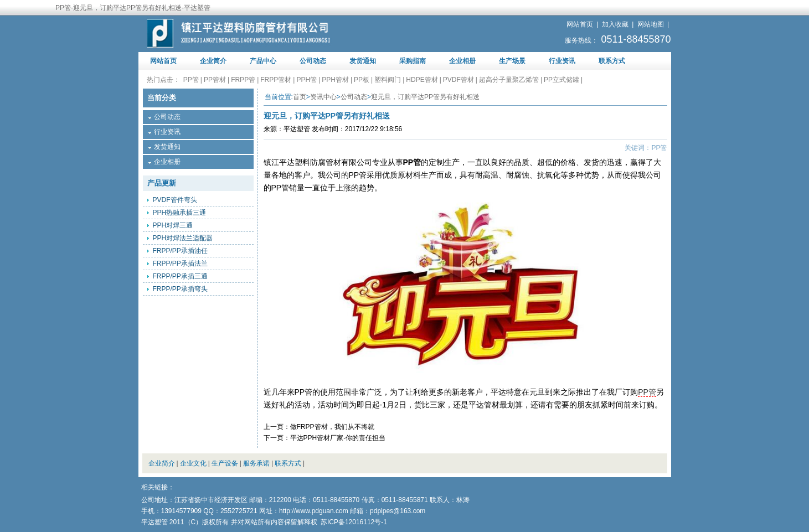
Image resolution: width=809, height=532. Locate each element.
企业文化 (193, 463)
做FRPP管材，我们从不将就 (332, 427)
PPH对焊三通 (173, 225)
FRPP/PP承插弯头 (180, 289)
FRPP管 (243, 80)
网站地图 (651, 24)
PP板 (362, 80)
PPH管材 (335, 80)
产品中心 (263, 61)
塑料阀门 (388, 80)
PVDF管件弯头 (175, 200)
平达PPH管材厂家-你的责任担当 (338, 438)
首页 (300, 97)
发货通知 (363, 61)
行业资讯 (562, 61)
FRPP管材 (276, 80)
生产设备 (225, 463)
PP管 (191, 80)
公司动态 (313, 61)
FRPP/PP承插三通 (180, 276)
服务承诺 (256, 463)
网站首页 (580, 24)
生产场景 (512, 61)
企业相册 (462, 61)
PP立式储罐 (561, 80)
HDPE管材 (422, 80)
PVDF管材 (458, 80)
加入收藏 (615, 24)
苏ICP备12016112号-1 (354, 522)
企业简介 (213, 61)
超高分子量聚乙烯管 (509, 80)
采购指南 (413, 61)
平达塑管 (297, 129)
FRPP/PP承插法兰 (180, 264)
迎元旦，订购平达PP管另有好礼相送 (425, 97)
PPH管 (306, 80)
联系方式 (612, 61)
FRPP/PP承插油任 (180, 251)
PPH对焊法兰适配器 (183, 238)
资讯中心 (323, 97)
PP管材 (215, 80)
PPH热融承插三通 (180, 213)
